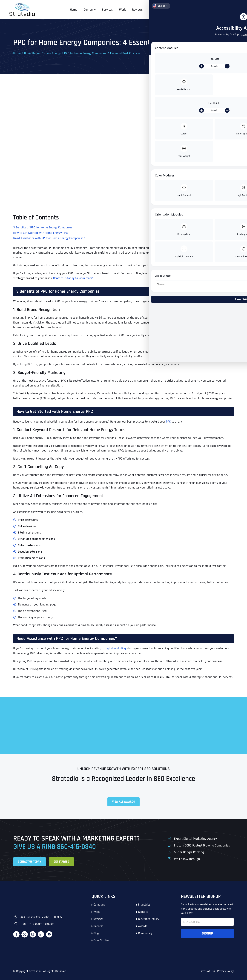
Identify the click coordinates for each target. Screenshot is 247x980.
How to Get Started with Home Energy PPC (40, 233)
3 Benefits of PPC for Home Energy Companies (43, 228)
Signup (207, 934)
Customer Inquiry (149, 919)
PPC (168, 422)
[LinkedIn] (41, 935)
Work (96, 912)
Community (145, 933)
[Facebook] (16, 935)
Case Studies (101, 941)
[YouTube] (49, 935)
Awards (143, 926)
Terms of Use (207, 971)
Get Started (224, 9)
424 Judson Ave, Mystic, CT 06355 (41, 917)
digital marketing (115, 649)
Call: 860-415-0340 (190, 9)
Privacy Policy (225, 971)
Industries (144, 905)
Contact (143, 912)
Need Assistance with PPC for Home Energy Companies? (49, 238)
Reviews (98, 919)
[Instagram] (33, 935)
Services (98, 926)
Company (99, 905)
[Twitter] (25, 935)
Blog (96, 933)
